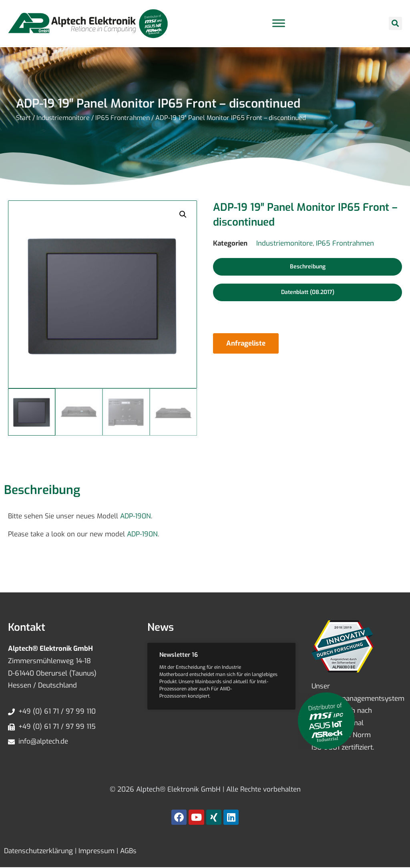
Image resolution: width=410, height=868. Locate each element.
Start (23, 118)
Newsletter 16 (179, 655)
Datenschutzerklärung (38, 851)
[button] (395, 23)
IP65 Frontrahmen (123, 118)
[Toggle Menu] (279, 23)
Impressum (95, 851)
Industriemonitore (63, 118)
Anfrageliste (246, 343)
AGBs (127, 851)
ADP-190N (136, 516)
